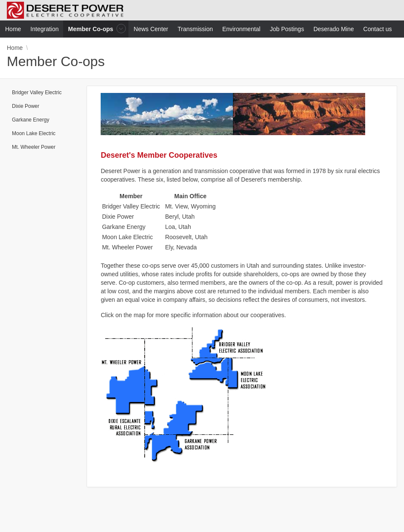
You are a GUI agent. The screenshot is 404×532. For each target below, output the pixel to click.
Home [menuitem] (13, 29)
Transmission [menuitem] (195, 29)
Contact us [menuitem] (378, 29)
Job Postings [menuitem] (287, 29)
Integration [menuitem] (44, 29)
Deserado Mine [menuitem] (334, 29)
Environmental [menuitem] (241, 29)
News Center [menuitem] (151, 29)
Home (15, 48)
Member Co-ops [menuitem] (92, 29)
